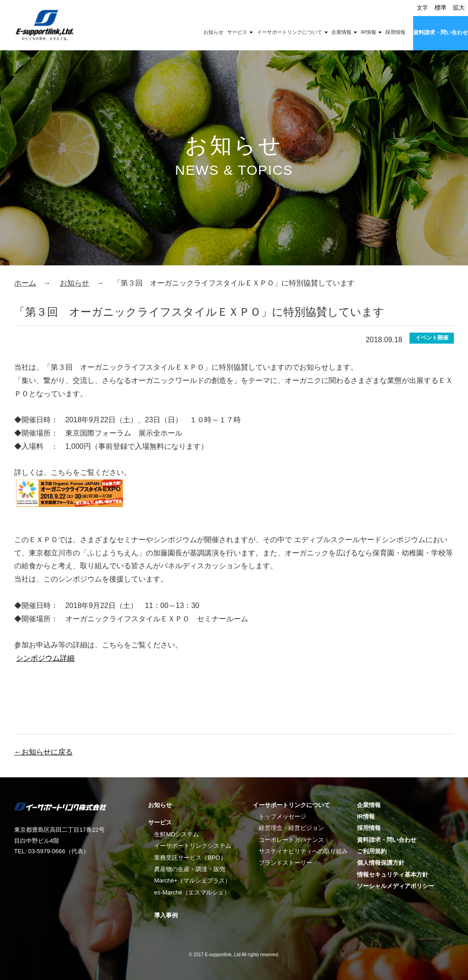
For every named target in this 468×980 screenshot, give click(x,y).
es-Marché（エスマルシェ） (192, 892)
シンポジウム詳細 (45, 658)
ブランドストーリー (285, 863)
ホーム (25, 283)
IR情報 (369, 32)
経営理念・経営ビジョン (291, 828)
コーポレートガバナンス (291, 840)
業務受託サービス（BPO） (190, 858)
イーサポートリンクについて (290, 32)
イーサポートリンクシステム (193, 846)
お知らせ (213, 32)
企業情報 (341, 32)
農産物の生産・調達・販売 (190, 869)
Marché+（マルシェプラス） (192, 880)
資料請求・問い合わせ (441, 32)
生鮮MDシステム (176, 834)
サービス (237, 32)
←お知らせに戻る (43, 752)
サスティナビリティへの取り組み (303, 851)
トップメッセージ (282, 816)
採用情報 (395, 32)
